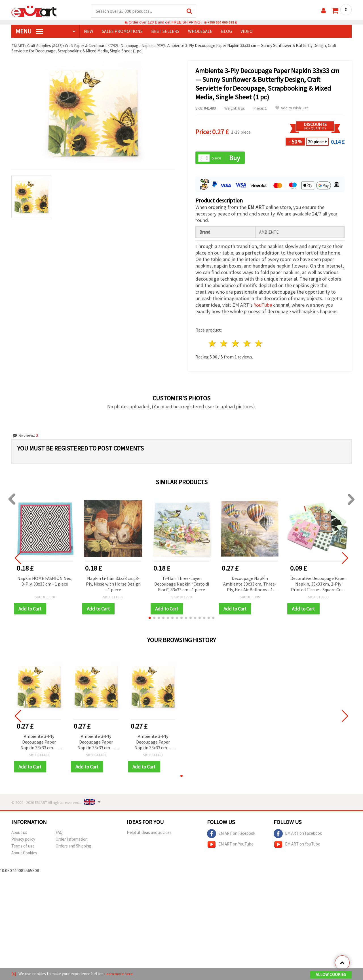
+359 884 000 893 (221, 23)
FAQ (59, 833)
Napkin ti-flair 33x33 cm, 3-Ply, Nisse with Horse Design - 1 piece (113, 584)
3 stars (236, 344)
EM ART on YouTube (230, 846)
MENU (29, 31)
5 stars (259, 344)
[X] (14, 974)
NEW (89, 31)
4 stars (247, 344)
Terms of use (23, 847)
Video (247, 31)
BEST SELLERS (165, 31)
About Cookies (24, 854)
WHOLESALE (200, 31)
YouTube (263, 306)
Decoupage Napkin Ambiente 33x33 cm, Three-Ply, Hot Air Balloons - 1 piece (250, 585)
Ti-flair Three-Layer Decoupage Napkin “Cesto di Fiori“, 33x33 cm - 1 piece (182, 584)
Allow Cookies (331, 975)
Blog (226, 31)
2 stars (224, 344)
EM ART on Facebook (231, 835)
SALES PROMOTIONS (122, 31)
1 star (213, 344)
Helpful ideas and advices (149, 833)
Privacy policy (23, 840)
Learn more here (119, 974)
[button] (150, 619)
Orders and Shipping (73, 847)
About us (19, 833)
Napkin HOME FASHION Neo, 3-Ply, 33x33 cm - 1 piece (45, 582)
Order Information (72, 840)
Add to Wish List (292, 108)
